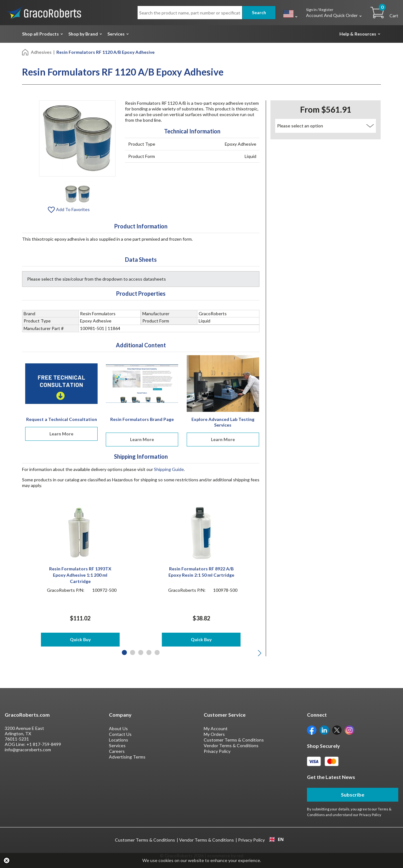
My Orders (214, 734)
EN (276, 839)
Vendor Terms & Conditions (231, 745)
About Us (118, 728)
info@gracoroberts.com (28, 750)
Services (116, 34)
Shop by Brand (83, 34)
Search (259, 12)
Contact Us (120, 734)
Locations (119, 740)
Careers (117, 751)
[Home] (26, 52)
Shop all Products (40, 34)
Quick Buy (80, 639)
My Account (216, 728)
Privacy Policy (217, 751)
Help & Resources (358, 34)
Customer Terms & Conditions (234, 740)
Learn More (61, 434)
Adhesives (41, 52)
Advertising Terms (127, 757)
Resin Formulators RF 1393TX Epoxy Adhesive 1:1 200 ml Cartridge (80, 575)
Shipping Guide (169, 469)
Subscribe (353, 795)
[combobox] (276, 839)
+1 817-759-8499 (44, 744)
